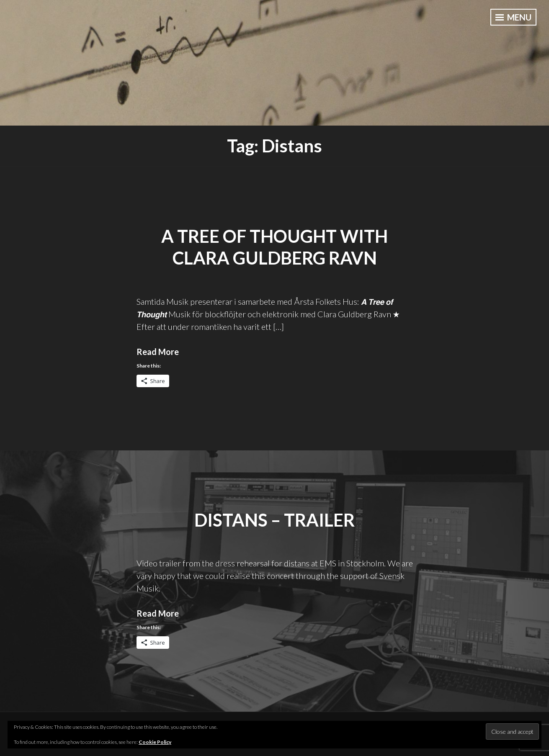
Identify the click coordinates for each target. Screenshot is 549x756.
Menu (513, 17)
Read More (158, 352)
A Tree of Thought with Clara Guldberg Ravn (274, 247)
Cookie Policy (155, 742)
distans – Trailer (274, 520)
